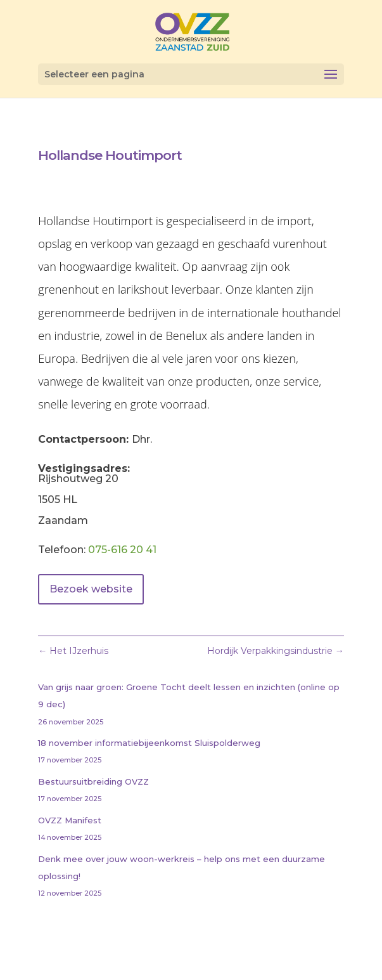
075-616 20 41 (122, 550)
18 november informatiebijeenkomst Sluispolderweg (149, 743)
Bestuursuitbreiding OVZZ (93, 781)
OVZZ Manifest (70, 820)
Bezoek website (91, 589)
